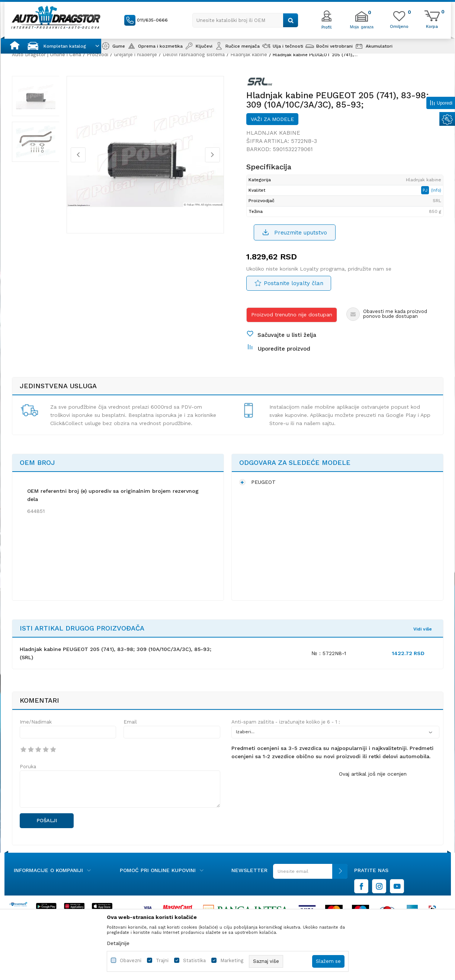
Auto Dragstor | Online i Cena (47, 55)
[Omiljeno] (399, 26)
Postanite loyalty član (294, 283)
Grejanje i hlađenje (135, 55)
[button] (245, 20)
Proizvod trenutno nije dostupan (292, 315)
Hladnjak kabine (249, 55)
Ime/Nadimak (36, 722)
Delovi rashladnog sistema (194, 55)
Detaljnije (118, 943)
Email (130, 722)
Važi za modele (272, 119)
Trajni (162, 960)
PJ (426, 190)
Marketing (232, 960)
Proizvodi (97, 55)
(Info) (436, 190)
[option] (36, 96)
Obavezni (131, 960)
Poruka (28, 767)
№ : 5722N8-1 (329, 653)
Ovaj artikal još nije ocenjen (373, 774)
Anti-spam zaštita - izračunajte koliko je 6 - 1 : (286, 722)
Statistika (194, 960)
